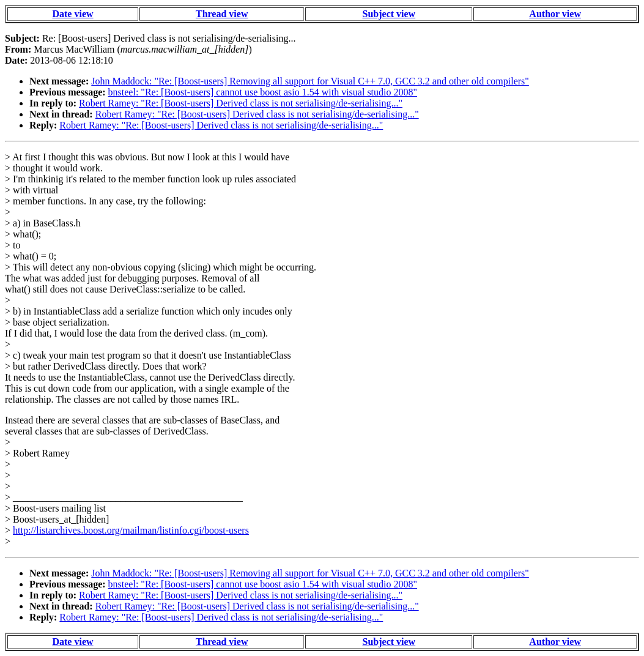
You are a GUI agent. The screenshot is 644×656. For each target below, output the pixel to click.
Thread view (222, 14)
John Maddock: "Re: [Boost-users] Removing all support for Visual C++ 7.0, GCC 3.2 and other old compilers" (310, 81)
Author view (555, 14)
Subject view (389, 14)
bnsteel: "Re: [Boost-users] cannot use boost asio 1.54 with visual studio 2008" (263, 92)
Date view (72, 14)
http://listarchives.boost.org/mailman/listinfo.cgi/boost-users (131, 530)
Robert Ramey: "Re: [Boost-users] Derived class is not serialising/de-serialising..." (241, 103)
